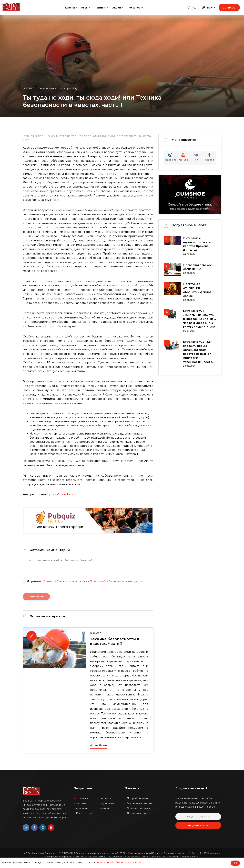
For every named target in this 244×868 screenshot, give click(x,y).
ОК (235, 863)
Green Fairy (65, 494)
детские (81, 804)
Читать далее (98, 746)
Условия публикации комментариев (65, 581)
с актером (105, 799)
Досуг (75, 88)
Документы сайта (138, 813)
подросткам (106, 804)
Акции (117, 8)
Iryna (50, 494)
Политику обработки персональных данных (117, 581)
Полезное (134, 8)
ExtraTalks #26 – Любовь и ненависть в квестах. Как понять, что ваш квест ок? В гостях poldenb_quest (200, 320)
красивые (82, 808)
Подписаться (198, 826)
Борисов (229, 8)
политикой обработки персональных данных (123, 863)
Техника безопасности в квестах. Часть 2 (115, 641)
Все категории (85, 813)
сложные (104, 808)
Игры (85, 8)
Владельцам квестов (140, 804)
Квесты (70, 8)
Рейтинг (100, 8)
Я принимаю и (85, 582)
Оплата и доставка (138, 808)
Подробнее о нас (138, 799)
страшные (82, 799)
